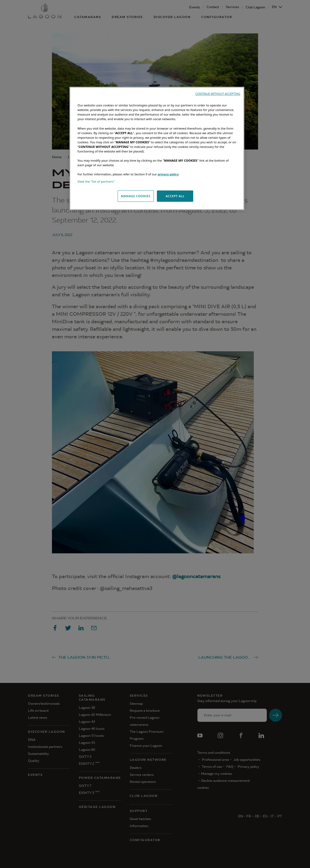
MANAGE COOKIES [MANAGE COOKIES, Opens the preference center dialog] (135, 196)
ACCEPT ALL (175, 196)
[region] (157, 148)
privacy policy (168, 174)
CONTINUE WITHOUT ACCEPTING (218, 94)
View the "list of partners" (96, 181)
